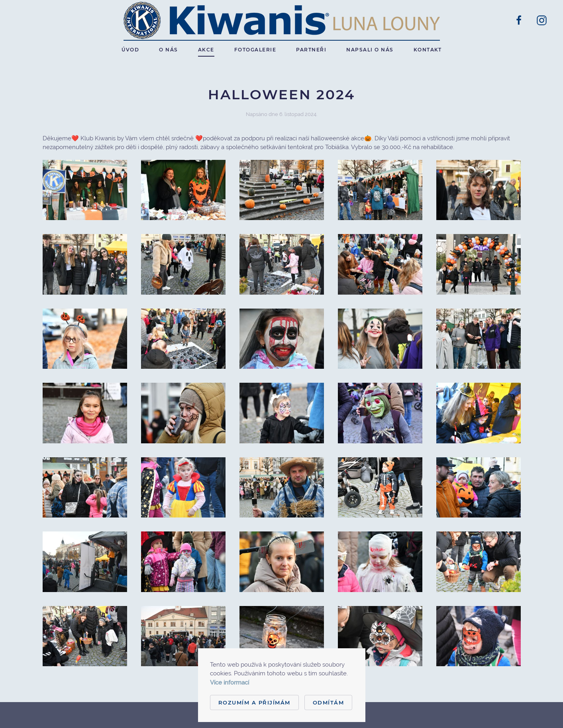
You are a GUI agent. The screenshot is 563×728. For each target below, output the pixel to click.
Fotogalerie (255, 50)
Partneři (311, 50)
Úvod (130, 50)
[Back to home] (282, 20)
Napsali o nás (370, 50)
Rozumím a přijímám (254, 702)
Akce (206, 50)
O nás (169, 50)
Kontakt (428, 50)
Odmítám (329, 702)
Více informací (230, 683)
